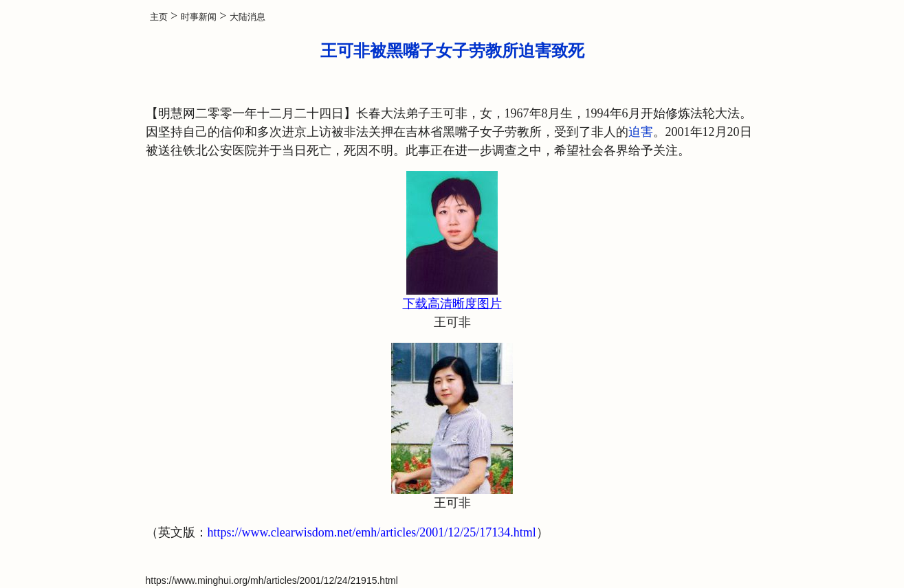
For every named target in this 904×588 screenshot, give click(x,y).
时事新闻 (199, 17)
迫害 (641, 132)
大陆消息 (247, 17)
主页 (159, 17)
